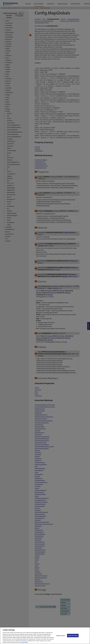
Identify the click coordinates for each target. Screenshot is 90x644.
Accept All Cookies (73, 637)
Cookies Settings (60, 637)
